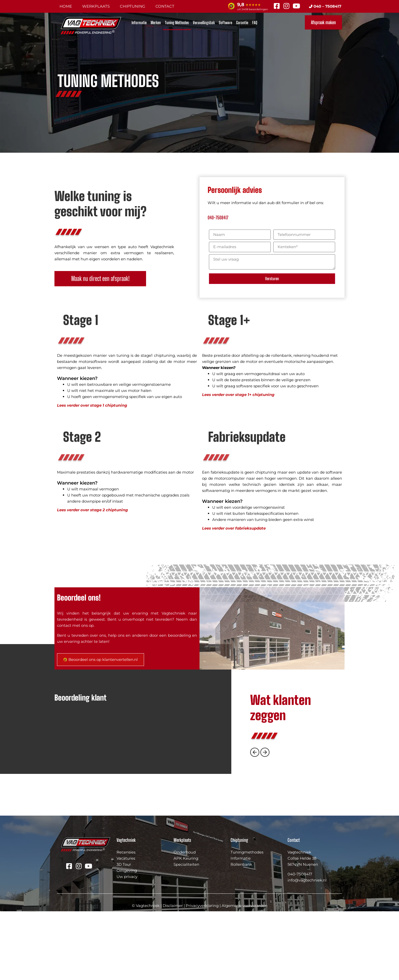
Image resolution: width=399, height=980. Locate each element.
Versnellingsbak (204, 23)
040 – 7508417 (325, 6)
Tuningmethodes (247, 921)
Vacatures (126, 927)
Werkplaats (96, 6)
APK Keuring (186, 927)
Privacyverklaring (202, 974)
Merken (156, 23)
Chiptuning (133, 6)
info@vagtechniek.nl (307, 949)
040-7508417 (218, 218)
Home (66, 6)
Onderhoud (185, 921)
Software (225, 23)
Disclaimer (173, 974)
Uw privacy (127, 945)
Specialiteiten (186, 933)
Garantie (242, 23)
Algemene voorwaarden (245, 974)
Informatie (139, 23)
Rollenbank (241, 933)
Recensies (126, 921)
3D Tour (124, 933)
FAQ (255, 23)
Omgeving (127, 939)
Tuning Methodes (177, 23)
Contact (165, 6)
